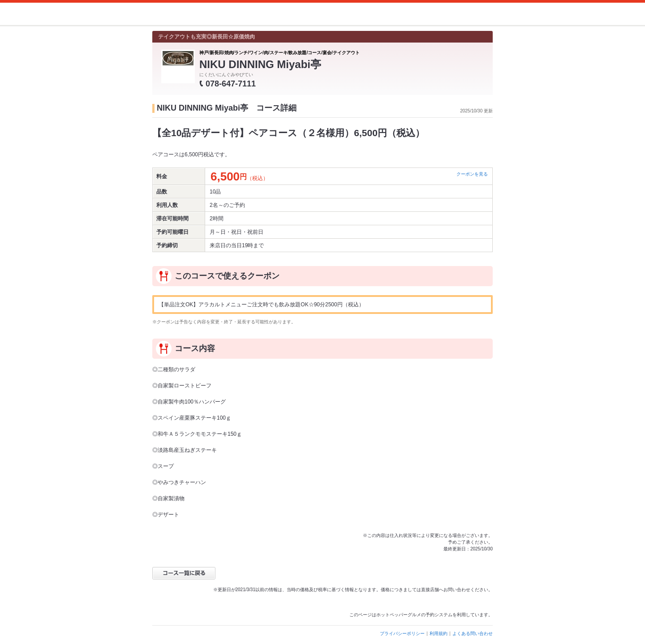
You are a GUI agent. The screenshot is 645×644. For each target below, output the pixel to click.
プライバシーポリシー (402, 633)
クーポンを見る (472, 174)
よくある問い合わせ (473, 633)
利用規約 (439, 633)
